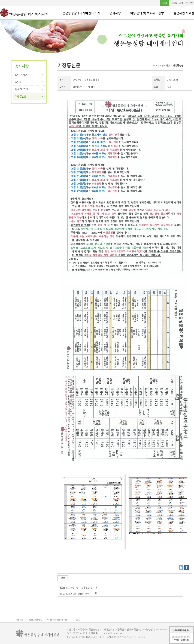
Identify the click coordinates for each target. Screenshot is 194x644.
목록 (63, 578)
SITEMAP (190, 3)
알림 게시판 (21, 75)
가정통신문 (21, 96)
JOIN (181, 3)
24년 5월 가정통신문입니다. (81, 594)
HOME (165, 3)
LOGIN (174, 3)
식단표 (18, 82)
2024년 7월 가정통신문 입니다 (82, 587)
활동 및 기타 (21, 89)
